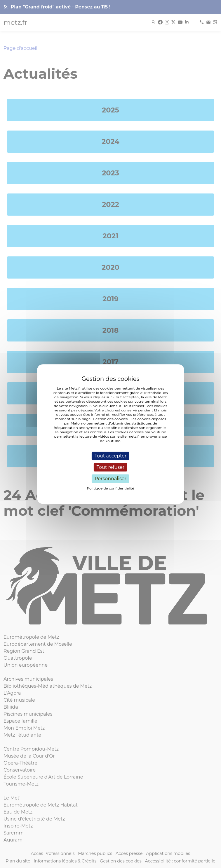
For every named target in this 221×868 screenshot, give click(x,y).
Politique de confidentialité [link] (110, 488)
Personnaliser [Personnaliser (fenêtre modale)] (110, 479)
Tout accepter (111, 456)
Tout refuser (111, 467)
